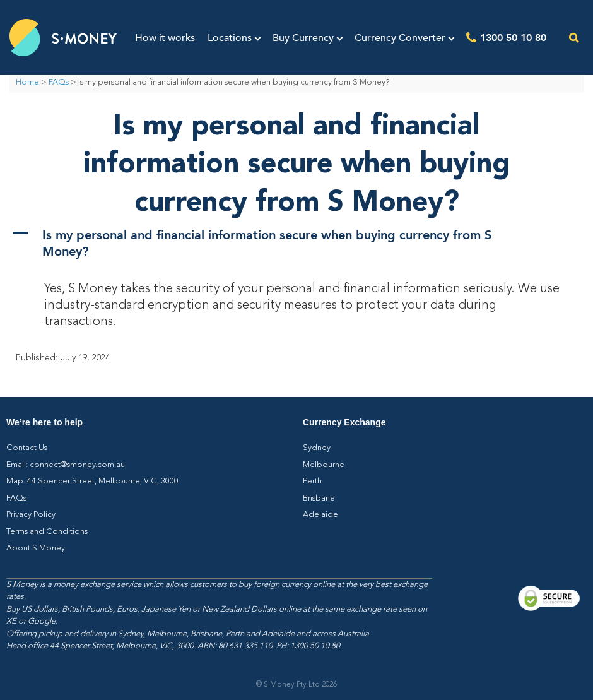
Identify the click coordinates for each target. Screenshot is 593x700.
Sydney (317, 448)
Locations (230, 38)
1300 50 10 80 (513, 37)
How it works (165, 38)
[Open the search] (574, 38)
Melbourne (324, 465)
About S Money (36, 548)
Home (27, 82)
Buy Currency (303, 38)
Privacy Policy (31, 515)
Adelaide (320, 515)
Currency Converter (400, 38)
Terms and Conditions (47, 532)
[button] (296, 242)
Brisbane (319, 498)
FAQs (59, 82)
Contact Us (27, 448)
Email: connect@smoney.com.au (66, 465)
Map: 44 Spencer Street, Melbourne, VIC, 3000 (92, 481)
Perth (312, 481)
